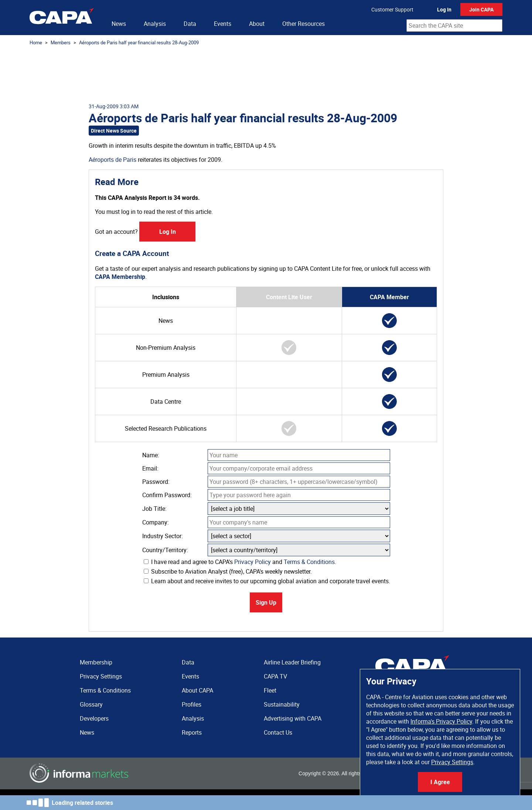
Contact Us (278, 732)
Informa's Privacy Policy (441, 721)
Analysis (155, 24)
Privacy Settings (452, 762)
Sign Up (266, 602)
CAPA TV (275, 676)
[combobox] (454, 25)
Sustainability (282, 704)
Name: (151, 455)
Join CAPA (481, 9)
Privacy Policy (253, 562)
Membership (96, 662)
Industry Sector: (163, 536)
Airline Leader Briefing (292, 662)
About (257, 24)
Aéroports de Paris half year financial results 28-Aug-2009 (139, 42)
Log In (444, 9)
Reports (192, 732)
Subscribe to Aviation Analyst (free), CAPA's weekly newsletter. (228, 571)
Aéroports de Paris (112, 160)
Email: (150, 468)
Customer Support (392, 9)
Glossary (91, 704)
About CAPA (197, 690)
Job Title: (154, 509)
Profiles (192, 704)
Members (61, 42)
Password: (156, 482)
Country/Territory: (165, 550)
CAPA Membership (120, 277)
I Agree (440, 782)
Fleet (270, 690)
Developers (94, 718)
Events (223, 24)
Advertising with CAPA (293, 718)
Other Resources (303, 24)
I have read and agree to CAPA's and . (240, 562)
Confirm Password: (167, 495)
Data (190, 24)
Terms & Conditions (309, 562)
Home (36, 42)
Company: (156, 522)
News (119, 24)
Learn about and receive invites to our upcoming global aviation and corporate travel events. (267, 581)
